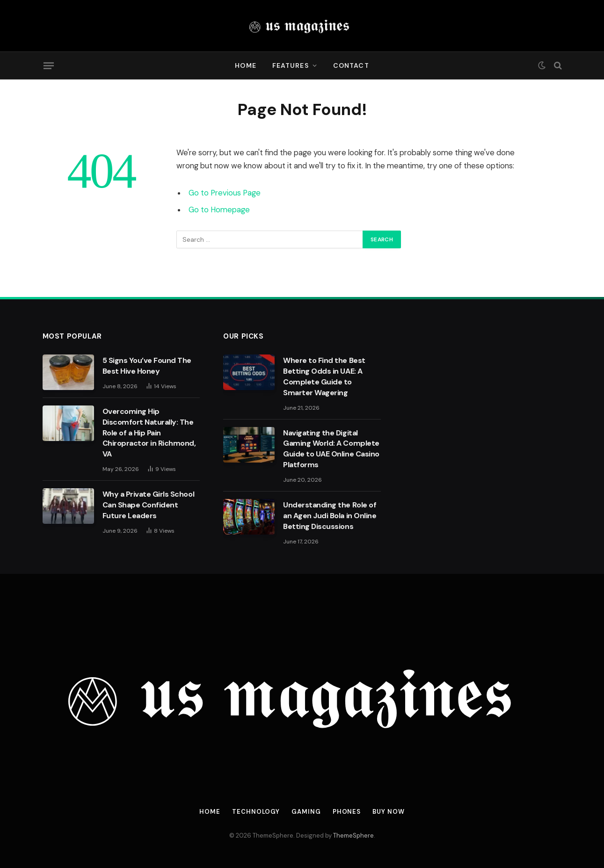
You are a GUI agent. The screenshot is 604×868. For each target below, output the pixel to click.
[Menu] (48, 65)
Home (245, 65)
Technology (256, 812)
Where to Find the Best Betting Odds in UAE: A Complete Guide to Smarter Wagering (324, 376)
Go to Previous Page (225, 193)
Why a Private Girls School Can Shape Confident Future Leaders (149, 505)
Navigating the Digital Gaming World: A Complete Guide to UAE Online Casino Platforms (331, 449)
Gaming (306, 812)
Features (291, 65)
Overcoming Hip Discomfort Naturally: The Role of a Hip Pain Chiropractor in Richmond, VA (149, 433)
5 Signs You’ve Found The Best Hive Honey (147, 366)
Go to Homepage (219, 210)
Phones (347, 812)
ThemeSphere (353, 835)
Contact (351, 65)
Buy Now (388, 812)
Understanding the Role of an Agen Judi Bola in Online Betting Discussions (330, 516)
